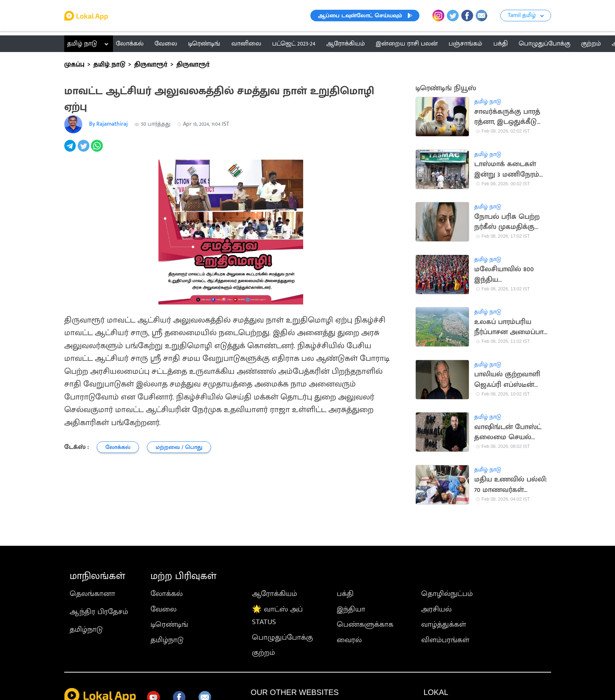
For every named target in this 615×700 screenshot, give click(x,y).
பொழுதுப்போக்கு (282, 637)
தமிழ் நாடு (82, 44)
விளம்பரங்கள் (445, 640)
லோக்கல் (167, 594)
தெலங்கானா (92, 594)
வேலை (163, 609)
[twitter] (84, 150)
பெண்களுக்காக (365, 624)
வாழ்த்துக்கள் (444, 624)
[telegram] (71, 150)
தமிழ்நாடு (86, 629)
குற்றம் (263, 653)
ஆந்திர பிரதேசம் (99, 612)
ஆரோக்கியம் (274, 594)
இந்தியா (351, 609)
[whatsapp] (98, 150)
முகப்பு (74, 64)
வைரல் (349, 640)
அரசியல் (436, 609)
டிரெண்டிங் (169, 624)
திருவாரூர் (151, 64)
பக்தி (345, 594)
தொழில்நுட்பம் (447, 594)
